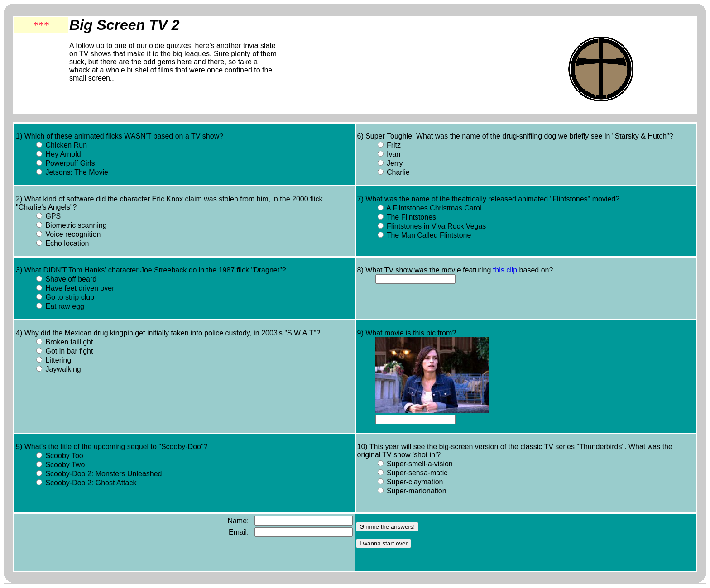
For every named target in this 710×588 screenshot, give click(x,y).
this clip (505, 270)
